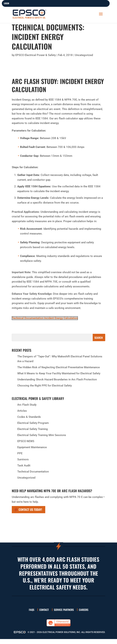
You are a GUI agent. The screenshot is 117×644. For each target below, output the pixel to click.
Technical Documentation (33, 472)
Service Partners (64, 610)
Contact (44, 610)
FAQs (32, 610)
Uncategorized (84, 55)
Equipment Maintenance (32, 447)
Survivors (23, 459)
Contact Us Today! (30, 510)
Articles (22, 411)
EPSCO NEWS (26, 441)
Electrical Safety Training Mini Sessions (42, 435)
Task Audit (24, 465)
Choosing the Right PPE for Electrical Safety (45, 386)
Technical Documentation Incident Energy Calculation (45, 318)
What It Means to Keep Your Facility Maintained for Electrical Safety (59, 373)
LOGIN (6, 3)
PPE (20, 453)
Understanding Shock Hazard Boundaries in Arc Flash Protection (57, 379)
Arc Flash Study (27, 405)
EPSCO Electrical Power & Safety (36, 55)
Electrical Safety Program (33, 423)
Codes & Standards (29, 417)
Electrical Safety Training (33, 429)
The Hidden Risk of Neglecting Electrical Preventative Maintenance (58, 367)
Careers (84, 610)
